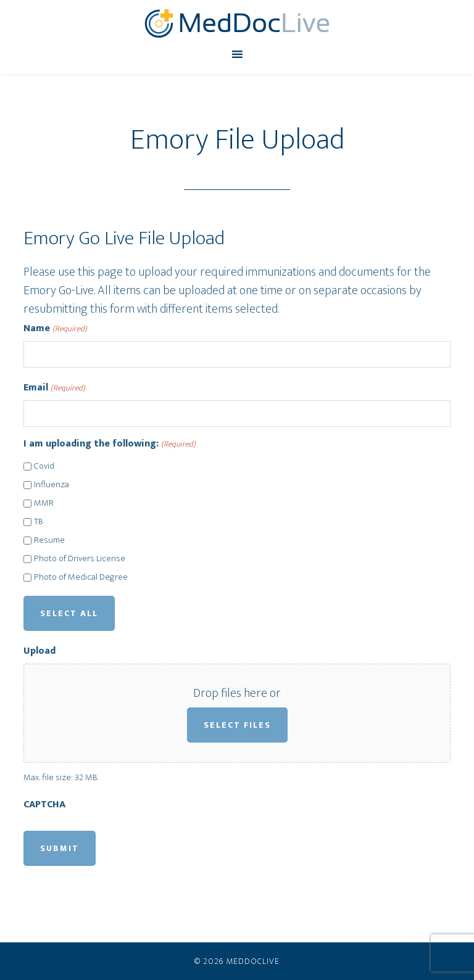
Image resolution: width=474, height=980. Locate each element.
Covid (44, 467)
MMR (44, 504)
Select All (69, 613)
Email (54, 388)
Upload (39, 651)
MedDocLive (237, 23)
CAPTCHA (44, 805)
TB (39, 522)
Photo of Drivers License (80, 559)
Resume (49, 541)
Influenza (52, 485)
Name (55, 329)
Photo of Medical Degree (81, 578)
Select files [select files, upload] (237, 725)
